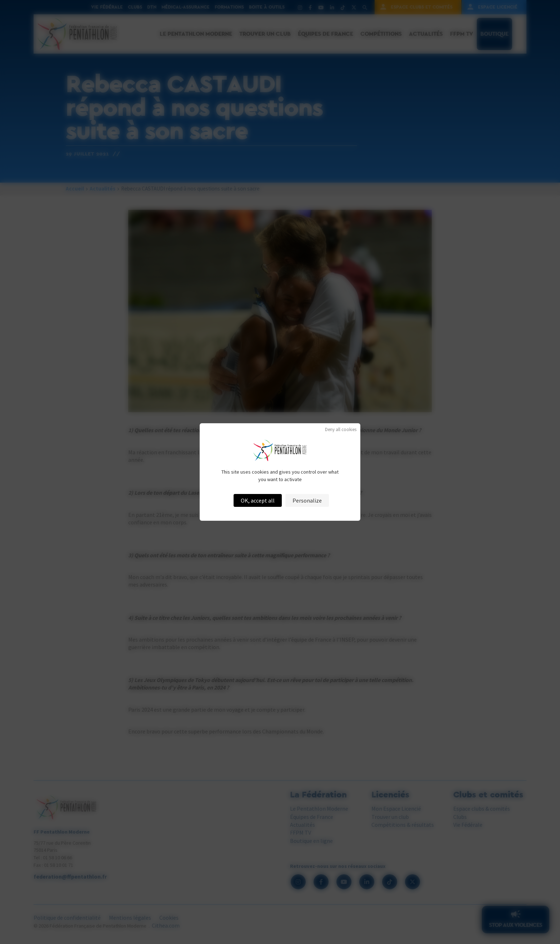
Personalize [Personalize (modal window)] (307, 500)
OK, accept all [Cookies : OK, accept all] (258, 500)
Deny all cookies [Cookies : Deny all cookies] (341, 429)
